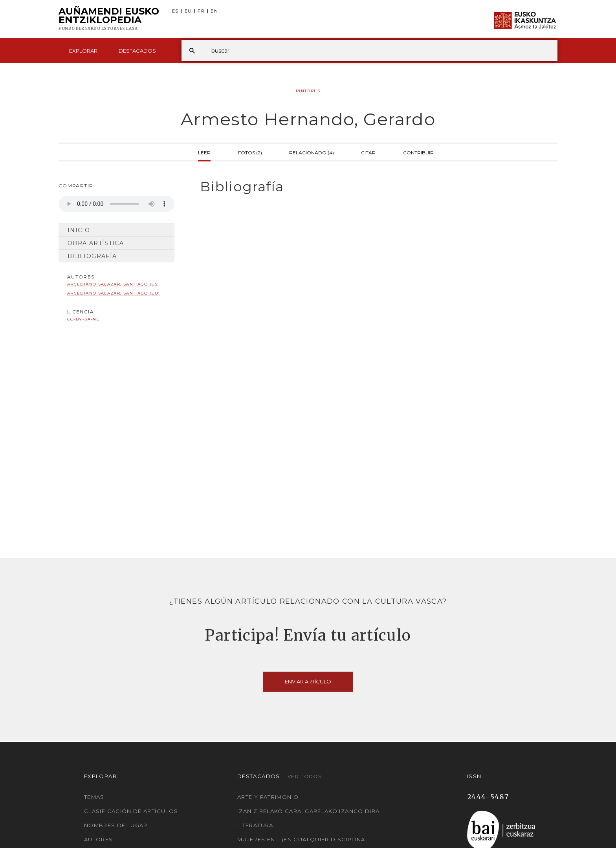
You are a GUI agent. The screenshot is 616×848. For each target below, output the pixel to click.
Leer (204, 152)
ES (175, 11)
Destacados (137, 51)
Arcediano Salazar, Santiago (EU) (114, 293)
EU (188, 11)
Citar (368, 152)
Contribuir (418, 152)
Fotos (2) (250, 152)
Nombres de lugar (116, 825)
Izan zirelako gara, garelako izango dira (308, 811)
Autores (99, 839)
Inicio (79, 230)
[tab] (372, 187)
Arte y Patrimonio (268, 797)
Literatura (255, 825)
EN (214, 11)
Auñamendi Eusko (109, 19)
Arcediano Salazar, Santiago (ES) (113, 284)
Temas (94, 797)
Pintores (308, 91)
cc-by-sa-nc (83, 319)
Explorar (83, 51)
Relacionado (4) (312, 152)
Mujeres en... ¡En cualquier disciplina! (302, 839)
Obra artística (96, 243)
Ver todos (304, 776)
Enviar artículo (308, 681)
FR (201, 11)
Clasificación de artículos (131, 811)
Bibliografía (92, 256)
